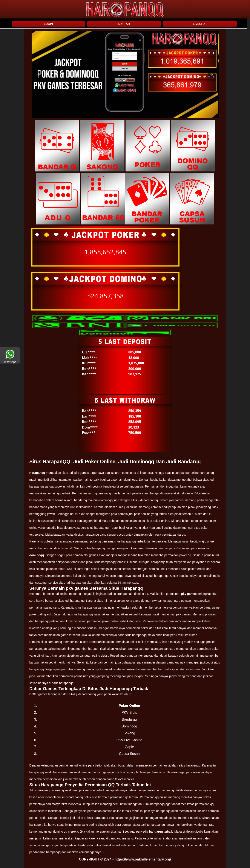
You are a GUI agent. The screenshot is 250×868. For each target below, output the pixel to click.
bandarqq (156, 832)
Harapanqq (37, 473)
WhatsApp (10, 360)
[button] (39, 74)
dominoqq (37, 555)
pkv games (189, 594)
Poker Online (129, 706)
